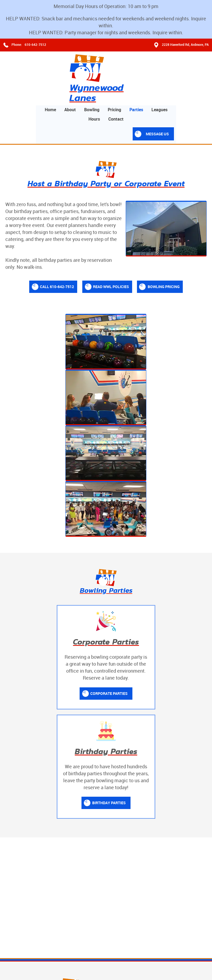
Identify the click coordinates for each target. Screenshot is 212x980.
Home (87, 64)
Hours (131, 73)
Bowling (129, 64)
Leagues (196, 64)
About (107, 64)
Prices (123, 771)
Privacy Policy (56, 959)
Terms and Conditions (24, 959)
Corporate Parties (59, 544)
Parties (173, 64)
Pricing (151, 64)
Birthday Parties (159, 544)
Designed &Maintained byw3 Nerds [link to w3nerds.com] (187, 954)
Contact (153, 73)
